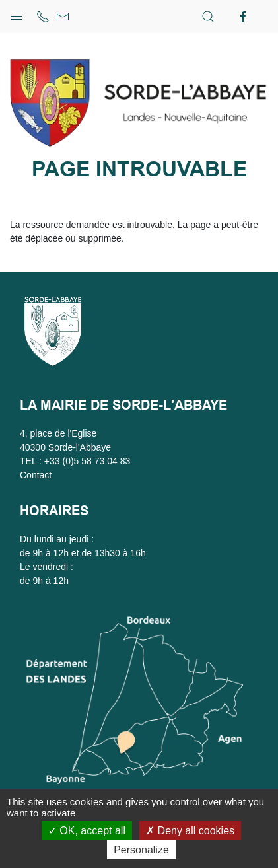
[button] (17, 13)
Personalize (141, 850)
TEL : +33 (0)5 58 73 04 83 (75, 461)
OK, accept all (87, 831)
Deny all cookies (190, 831)
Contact (36, 475)
